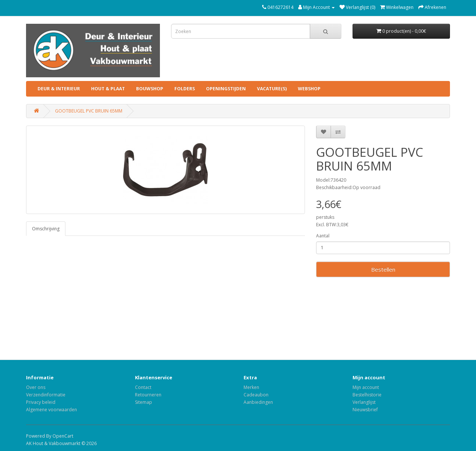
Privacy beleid (41, 402)
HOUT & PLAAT (108, 89)
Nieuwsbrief (365, 410)
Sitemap (144, 402)
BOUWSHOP (150, 89)
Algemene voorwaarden (52, 410)
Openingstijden (226, 89)
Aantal (323, 236)
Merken (251, 387)
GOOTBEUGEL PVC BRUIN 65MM (89, 111)
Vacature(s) (272, 89)
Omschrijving (46, 229)
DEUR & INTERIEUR (59, 89)
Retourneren (148, 395)
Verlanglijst (364, 402)
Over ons (36, 387)
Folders (185, 89)
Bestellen (383, 269)
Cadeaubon (256, 395)
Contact (143, 387)
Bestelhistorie (367, 395)
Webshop (309, 89)
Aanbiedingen (258, 402)
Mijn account (366, 387)
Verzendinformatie (46, 395)
